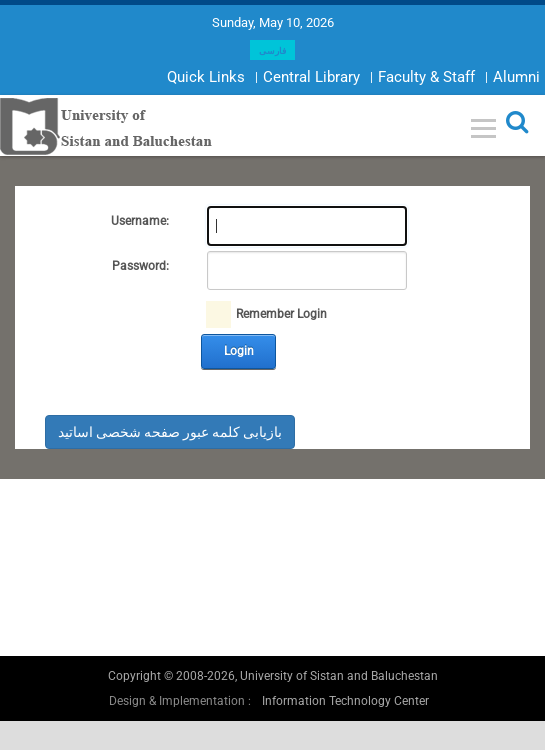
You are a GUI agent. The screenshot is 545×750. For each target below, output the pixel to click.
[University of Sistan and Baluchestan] (106, 125)
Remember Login (281, 314)
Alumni (516, 77)
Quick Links (206, 77)
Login (239, 351)
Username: (140, 221)
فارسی (272, 51)
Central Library (311, 77)
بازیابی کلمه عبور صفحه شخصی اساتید (170, 432)
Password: (140, 266)
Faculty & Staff (426, 77)
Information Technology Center (345, 701)
